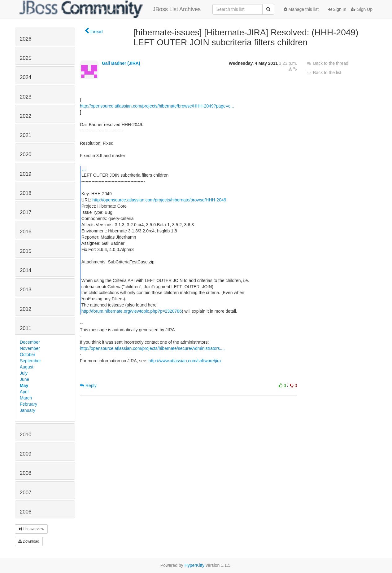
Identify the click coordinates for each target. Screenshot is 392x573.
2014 (26, 270)
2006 (26, 512)
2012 (26, 309)
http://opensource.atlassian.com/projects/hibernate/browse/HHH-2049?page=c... (157, 106)
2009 (26, 454)
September (30, 361)
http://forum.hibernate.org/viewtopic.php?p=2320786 (132, 311)
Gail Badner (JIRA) (121, 63)
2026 (26, 39)
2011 (26, 328)
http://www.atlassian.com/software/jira (185, 361)
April (24, 392)
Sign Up (362, 9)
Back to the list (324, 73)
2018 (26, 193)
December (30, 342)
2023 (26, 97)
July (24, 373)
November (30, 348)
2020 (26, 154)
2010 (26, 435)
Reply (88, 386)
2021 (26, 135)
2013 (26, 290)
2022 (26, 116)
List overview (31, 529)
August (27, 367)
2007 (26, 493)
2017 (26, 212)
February (28, 404)
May (24, 386)
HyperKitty (195, 565)
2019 (26, 174)
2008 (26, 473)
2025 (26, 58)
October (28, 355)
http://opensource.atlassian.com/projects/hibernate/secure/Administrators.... (152, 348)
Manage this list (301, 9)
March (26, 398)
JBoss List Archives (110, 9)
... (84, 169)
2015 (26, 251)
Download (29, 541)
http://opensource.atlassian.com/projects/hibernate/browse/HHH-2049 (159, 200)
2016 (26, 232)
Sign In (337, 9)
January (28, 410)
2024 (26, 77)
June (24, 379)
